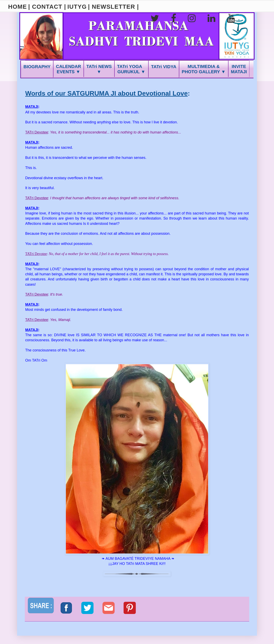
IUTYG (77, 7)
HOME (17, 7)
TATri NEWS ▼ (99, 69)
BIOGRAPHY (37, 67)
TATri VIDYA (164, 67)
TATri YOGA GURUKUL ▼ (131, 69)
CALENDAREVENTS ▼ (68, 69)
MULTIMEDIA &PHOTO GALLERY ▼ (204, 69)
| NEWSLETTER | (113, 7)
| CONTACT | (47, 7)
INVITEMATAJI (239, 69)
